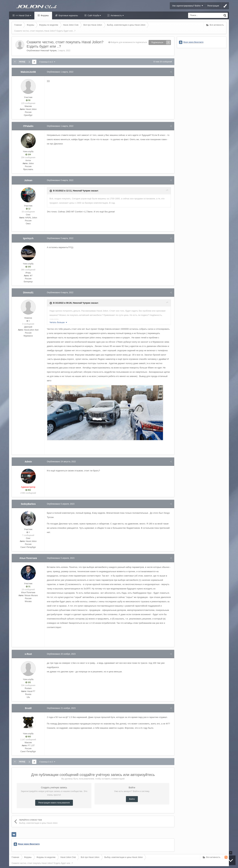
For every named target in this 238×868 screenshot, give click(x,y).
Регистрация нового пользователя (54, 794)
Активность (117, 15)
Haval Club (14, 862)
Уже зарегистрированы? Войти (188, 6)
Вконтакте (24, 862)
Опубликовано (60, 72)
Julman (28, 180)
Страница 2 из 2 (47, 62)
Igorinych (28, 238)
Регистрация (213, 6)
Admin (28, 457)
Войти (132, 790)
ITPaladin (28, 126)
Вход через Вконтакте (29, 835)
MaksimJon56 (28, 72)
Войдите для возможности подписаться (129, 42)
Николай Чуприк (49, 50)
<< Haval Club (23, 15)
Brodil (28, 700)
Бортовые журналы (68, 15)
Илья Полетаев (28, 554)
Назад (22, 62)
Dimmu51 (28, 293)
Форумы (44, 15)
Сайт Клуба (94, 15)
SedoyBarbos (28, 500)
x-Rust (28, 645)
